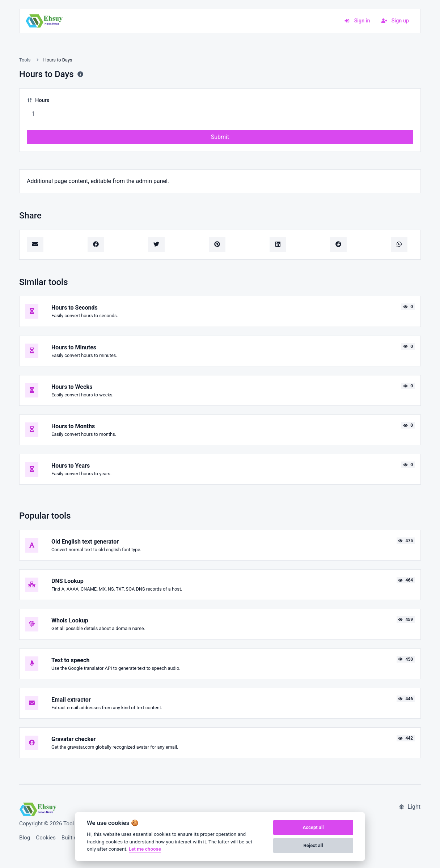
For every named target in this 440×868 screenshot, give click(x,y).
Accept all (313, 827)
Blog (25, 838)
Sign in (357, 21)
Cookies (46, 838)
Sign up (395, 21)
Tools (25, 60)
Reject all (313, 845)
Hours (38, 100)
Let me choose (145, 849)
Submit (220, 137)
